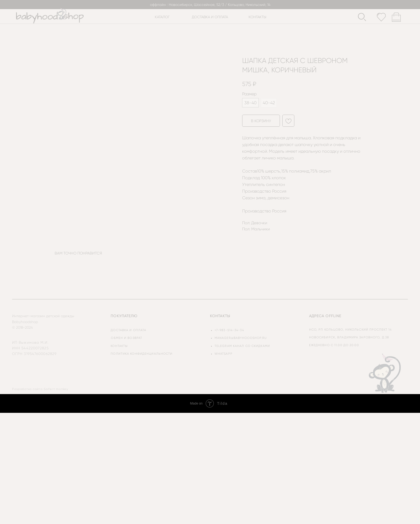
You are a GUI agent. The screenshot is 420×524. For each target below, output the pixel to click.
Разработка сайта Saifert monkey (40, 389)
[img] (385, 373)
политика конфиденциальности (142, 354)
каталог (162, 17)
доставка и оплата (210, 17)
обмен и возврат (127, 338)
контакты (257, 17)
